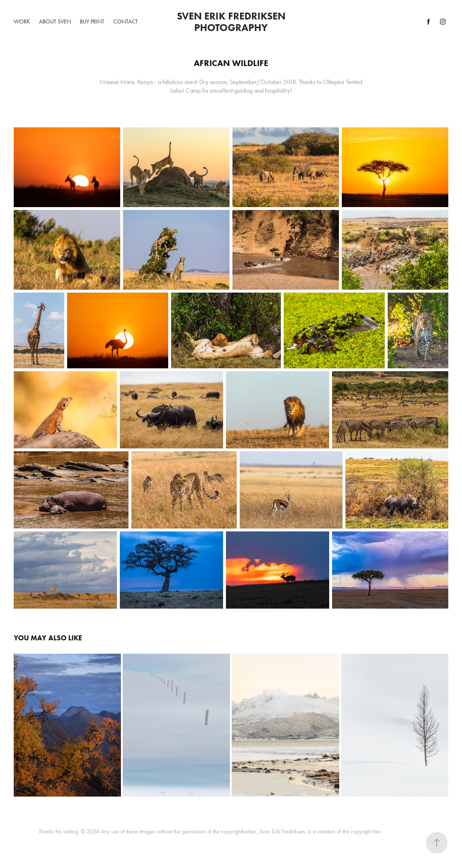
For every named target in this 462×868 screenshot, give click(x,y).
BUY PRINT (92, 21)
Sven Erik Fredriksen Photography (232, 22)
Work (22, 21)
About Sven (55, 21)
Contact (126, 21)
